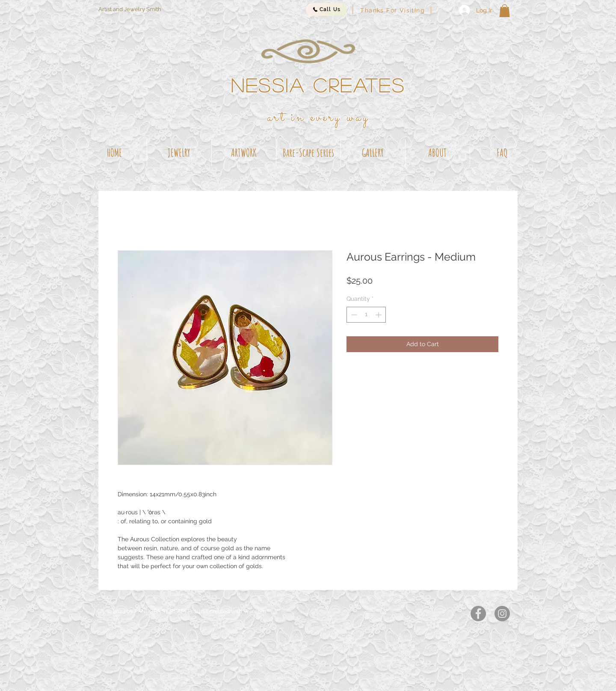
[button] (505, 11)
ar (274, 118)
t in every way (325, 118)
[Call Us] (326, 9)
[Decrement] (353, 315)
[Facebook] (478, 614)
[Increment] (379, 315)
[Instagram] (502, 614)
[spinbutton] (366, 315)
